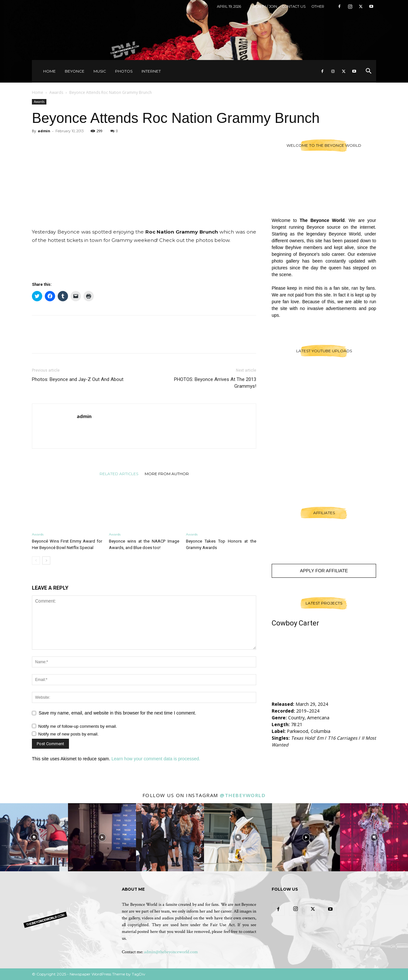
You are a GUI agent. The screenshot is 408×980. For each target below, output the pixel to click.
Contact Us (294, 6)
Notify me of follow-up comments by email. (78, 726)
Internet (151, 71)
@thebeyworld (243, 795)
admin (44, 131)
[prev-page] (36, 560)
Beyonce (75, 71)
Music (100, 71)
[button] (368, 72)
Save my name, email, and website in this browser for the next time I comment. (117, 713)
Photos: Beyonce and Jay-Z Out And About (78, 379)
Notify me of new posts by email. (68, 734)
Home (49, 71)
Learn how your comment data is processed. (156, 759)
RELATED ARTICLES (119, 474)
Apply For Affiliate (324, 571)
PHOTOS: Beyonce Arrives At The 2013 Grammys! (215, 383)
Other (318, 6)
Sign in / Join (265, 6)
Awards (56, 92)
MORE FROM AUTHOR (167, 474)
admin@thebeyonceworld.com (171, 952)
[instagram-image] (34, 837)
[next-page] (46, 560)
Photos (124, 71)
